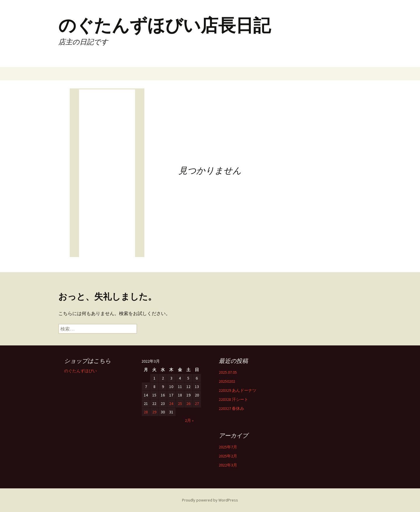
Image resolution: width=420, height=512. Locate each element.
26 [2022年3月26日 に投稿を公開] (188, 403)
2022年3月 (228, 465)
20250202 (227, 381)
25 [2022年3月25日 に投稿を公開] (180, 403)
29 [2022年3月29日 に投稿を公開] (154, 412)
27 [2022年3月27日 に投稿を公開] (197, 403)
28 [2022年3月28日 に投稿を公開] (146, 412)
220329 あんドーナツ (238, 390)
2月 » (189, 420)
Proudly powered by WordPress (210, 500)
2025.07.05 (228, 372)
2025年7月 (228, 447)
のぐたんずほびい (80, 371)
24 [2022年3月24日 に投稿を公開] (171, 403)
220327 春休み (231, 408)
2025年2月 (228, 456)
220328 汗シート (233, 399)
